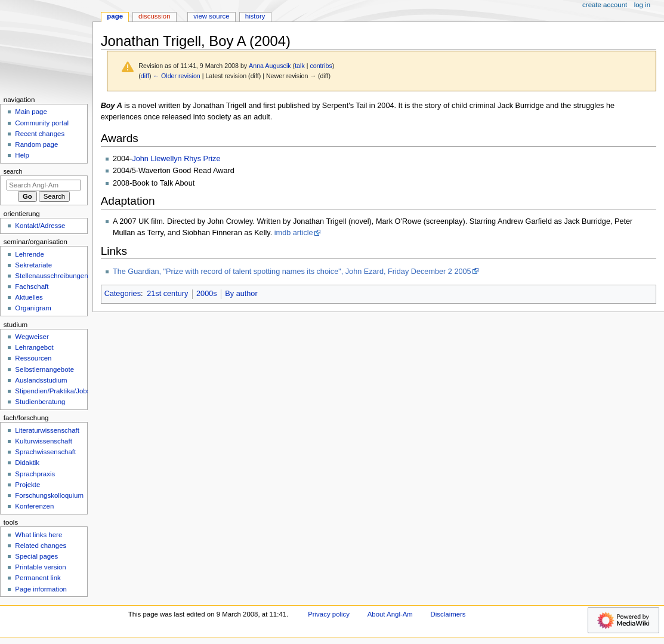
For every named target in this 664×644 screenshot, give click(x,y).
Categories (123, 294)
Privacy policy (329, 614)
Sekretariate (33, 265)
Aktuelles (29, 297)
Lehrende (29, 254)
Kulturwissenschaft (43, 441)
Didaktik (27, 463)
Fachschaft (32, 286)
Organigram (33, 308)
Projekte (27, 485)
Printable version (40, 567)
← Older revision (176, 76)
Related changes (41, 546)
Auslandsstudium (41, 380)
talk (300, 66)
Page (115, 16)
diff (145, 76)
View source (211, 16)
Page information (41, 589)
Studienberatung (40, 402)
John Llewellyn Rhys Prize (176, 159)
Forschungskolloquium (49, 495)
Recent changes (40, 134)
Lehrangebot (34, 347)
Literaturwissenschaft (47, 430)
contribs (321, 66)
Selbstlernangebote (44, 369)
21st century (167, 294)
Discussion (154, 16)
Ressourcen (33, 358)
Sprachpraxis (35, 474)
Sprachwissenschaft (45, 452)
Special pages (36, 556)
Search (13, 171)
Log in (642, 5)
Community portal (42, 123)
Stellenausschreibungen (51, 276)
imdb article (294, 233)
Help (22, 155)
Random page (36, 144)
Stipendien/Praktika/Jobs (52, 391)
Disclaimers (448, 614)
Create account (605, 5)
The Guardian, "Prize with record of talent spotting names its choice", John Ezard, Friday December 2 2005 (292, 272)
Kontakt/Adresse (40, 226)
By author (241, 294)
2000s (207, 294)
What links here (38, 535)
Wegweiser (32, 337)
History (255, 16)
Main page (31, 112)
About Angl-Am (390, 614)
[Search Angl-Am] (44, 185)
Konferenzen (34, 506)
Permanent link (38, 578)
